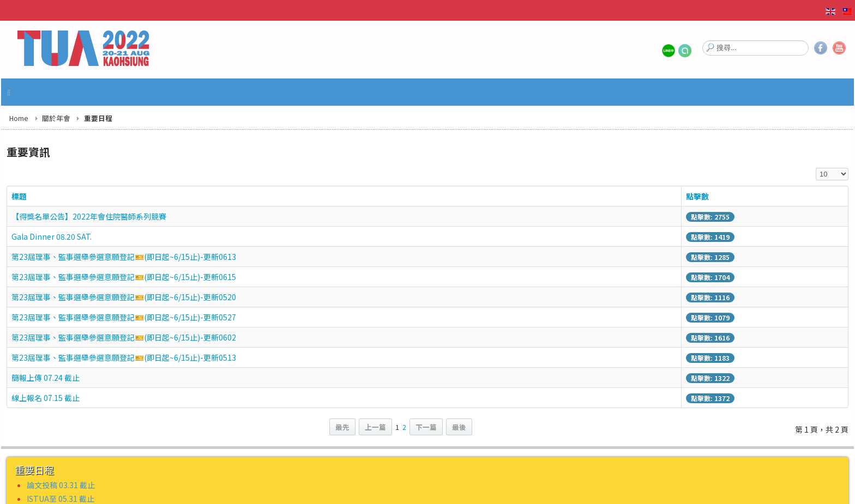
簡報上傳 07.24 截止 (46, 378)
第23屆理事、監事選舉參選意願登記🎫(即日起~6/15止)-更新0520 (124, 297)
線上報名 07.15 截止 (46, 398)
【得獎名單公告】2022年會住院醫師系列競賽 (89, 216)
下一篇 (426, 427)
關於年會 (56, 118)
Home (19, 118)
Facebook (821, 48)
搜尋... (703, 40)
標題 (19, 196)
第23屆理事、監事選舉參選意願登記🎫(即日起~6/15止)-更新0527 (124, 317)
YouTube (839, 48)
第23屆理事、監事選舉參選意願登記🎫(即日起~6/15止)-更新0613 (124, 257)
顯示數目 (816, 168)
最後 (459, 427)
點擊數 (697, 196)
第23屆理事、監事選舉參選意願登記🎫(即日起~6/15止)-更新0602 (124, 337)
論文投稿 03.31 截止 (61, 485)
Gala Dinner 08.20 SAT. (52, 236)
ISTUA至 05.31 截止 (61, 499)
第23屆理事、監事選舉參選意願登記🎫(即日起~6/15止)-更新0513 (124, 357)
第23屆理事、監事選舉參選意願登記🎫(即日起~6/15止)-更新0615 (124, 277)
